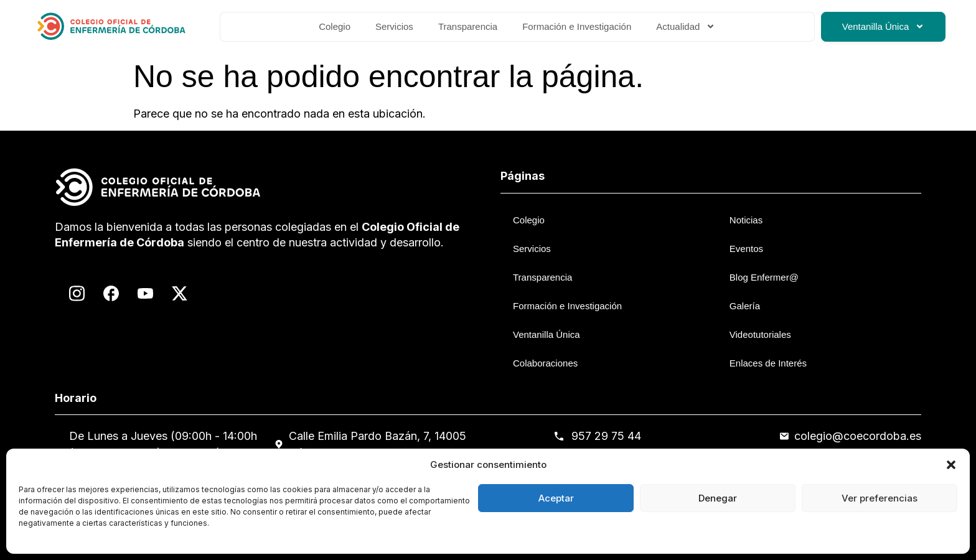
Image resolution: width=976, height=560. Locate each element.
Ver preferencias (880, 498)
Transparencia (468, 26)
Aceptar (556, 498)
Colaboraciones (545, 363)
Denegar (718, 498)
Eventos (746, 249)
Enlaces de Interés (768, 363)
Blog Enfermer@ (764, 277)
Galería (745, 306)
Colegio (335, 26)
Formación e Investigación (577, 26)
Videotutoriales (760, 334)
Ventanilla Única (884, 26)
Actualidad (686, 26)
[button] (951, 465)
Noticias (746, 220)
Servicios (394, 26)
